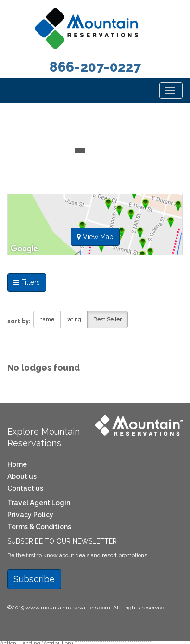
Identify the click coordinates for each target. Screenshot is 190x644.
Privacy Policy (30, 515)
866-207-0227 (95, 67)
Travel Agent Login (39, 503)
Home (17, 464)
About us (22, 476)
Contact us (25, 488)
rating (74, 319)
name (47, 319)
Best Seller (108, 319)
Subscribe (34, 579)
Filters (27, 282)
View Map (95, 237)
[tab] (95, 229)
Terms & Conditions (39, 527)
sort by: (19, 321)
